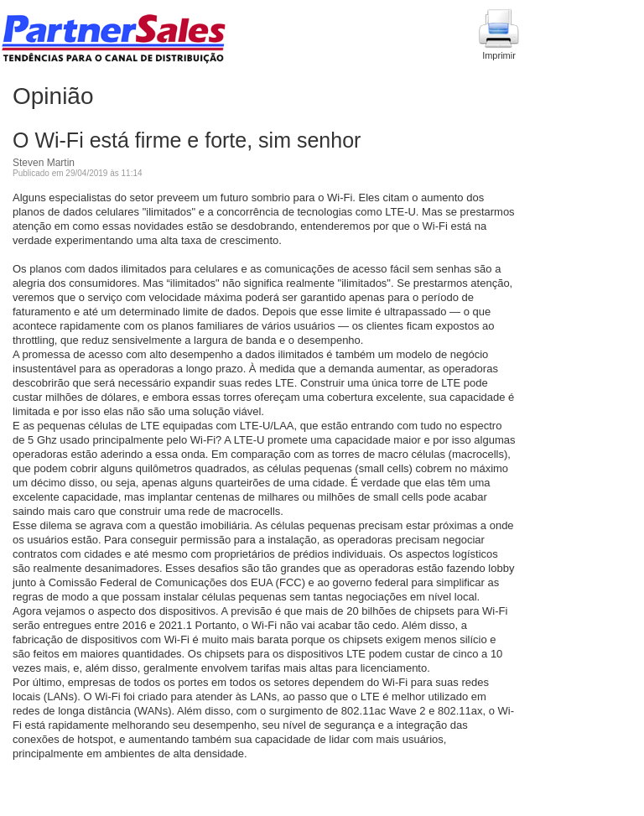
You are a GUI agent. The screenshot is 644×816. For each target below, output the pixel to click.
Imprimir (499, 34)
